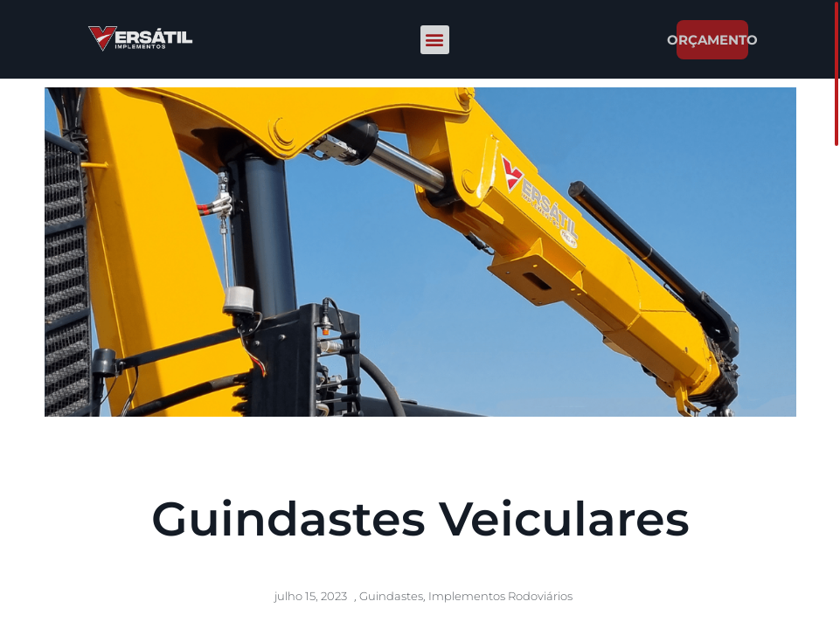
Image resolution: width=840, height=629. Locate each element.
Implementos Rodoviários (500, 596)
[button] (435, 40)
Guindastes (391, 596)
